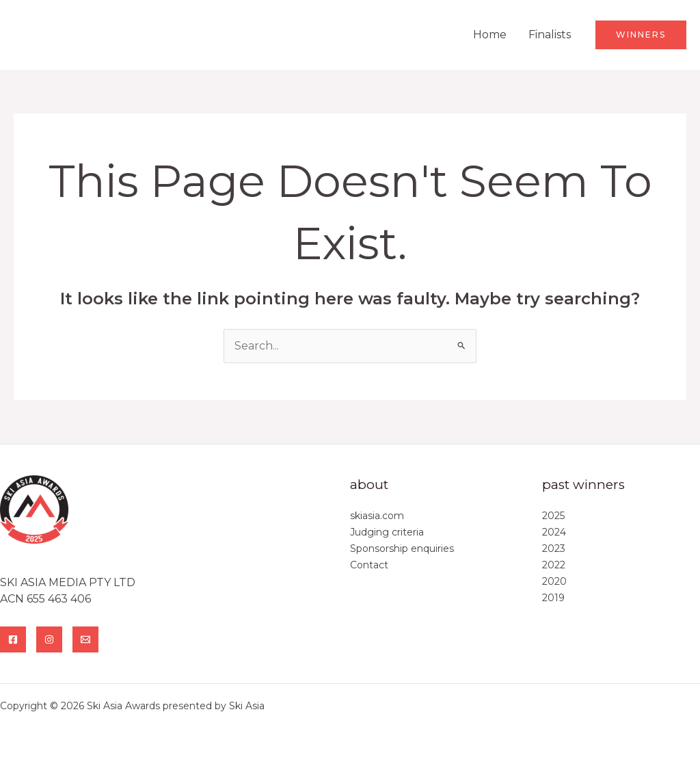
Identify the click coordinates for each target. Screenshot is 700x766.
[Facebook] (13, 639)
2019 (553, 598)
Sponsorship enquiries (402, 549)
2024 (554, 532)
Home (490, 35)
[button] (641, 35)
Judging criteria (387, 532)
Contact (369, 565)
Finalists (550, 35)
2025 (553, 516)
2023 (554, 549)
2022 (554, 565)
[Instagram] (49, 639)
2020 (554, 581)
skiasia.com (377, 516)
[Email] (85, 639)
